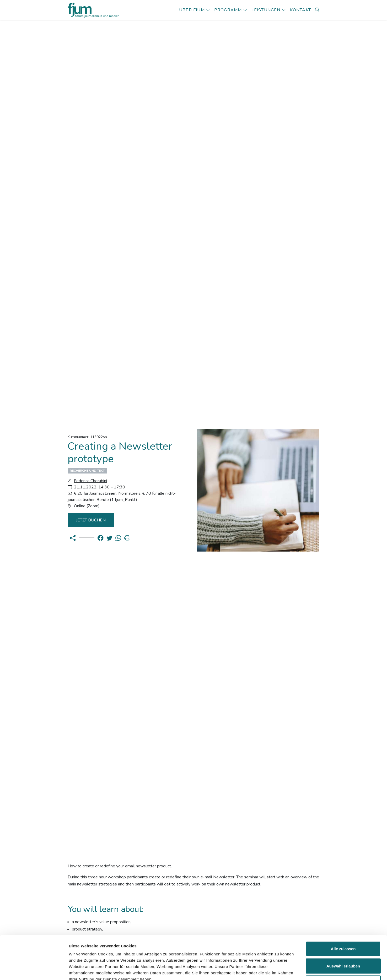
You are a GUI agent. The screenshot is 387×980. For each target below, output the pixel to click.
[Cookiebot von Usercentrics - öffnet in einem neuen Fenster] (34, 970)
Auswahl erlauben (343, 929)
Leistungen (266, 10)
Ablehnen (343, 946)
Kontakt (300, 10)
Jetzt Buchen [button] (91, 520)
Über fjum (192, 10)
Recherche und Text (87, 471)
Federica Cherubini (90, 481)
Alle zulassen (343, 911)
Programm (228, 10)
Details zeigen (279, 970)
